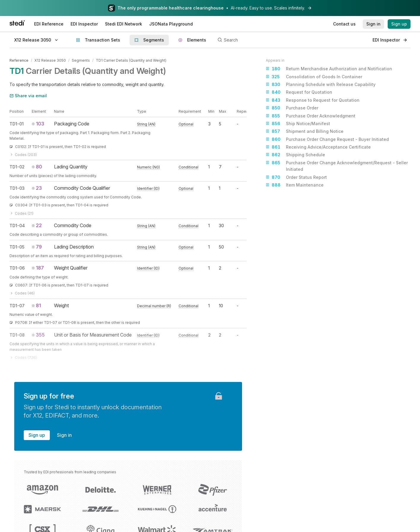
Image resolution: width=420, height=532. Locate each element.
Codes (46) (22, 293)
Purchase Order (292, 108)
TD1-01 (17, 124)
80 (37, 167)
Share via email (28, 96)
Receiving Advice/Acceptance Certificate (318, 147)
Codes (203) (23, 155)
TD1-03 (17, 188)
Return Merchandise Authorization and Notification (329, 69)
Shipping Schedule (295, 155)
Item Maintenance (295, 185)
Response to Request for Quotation (313, 100)
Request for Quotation (299, 92)
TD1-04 (17, 226)
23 (37, 188)
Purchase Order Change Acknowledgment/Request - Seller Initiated (337, 166)
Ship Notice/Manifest (298, 124)
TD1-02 (17, 167)
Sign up (37, 435)
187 (38, 268)
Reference (19, 60)
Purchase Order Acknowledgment (311, 116)
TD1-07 (17, 306)
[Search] (292, 40)
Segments (81, 60)
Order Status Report (296, 177)
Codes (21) (22, 213)
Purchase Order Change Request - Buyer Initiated (327, 139)
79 (37, 247)
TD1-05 (17, 247)
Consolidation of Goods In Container (314, 77)
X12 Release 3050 (50, 60)
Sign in (64, 435)
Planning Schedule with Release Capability (321, 85)
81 (36, 305)
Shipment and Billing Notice (305, 131)
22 (37, 225)
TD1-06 (17, 268)
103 (38, 124)
